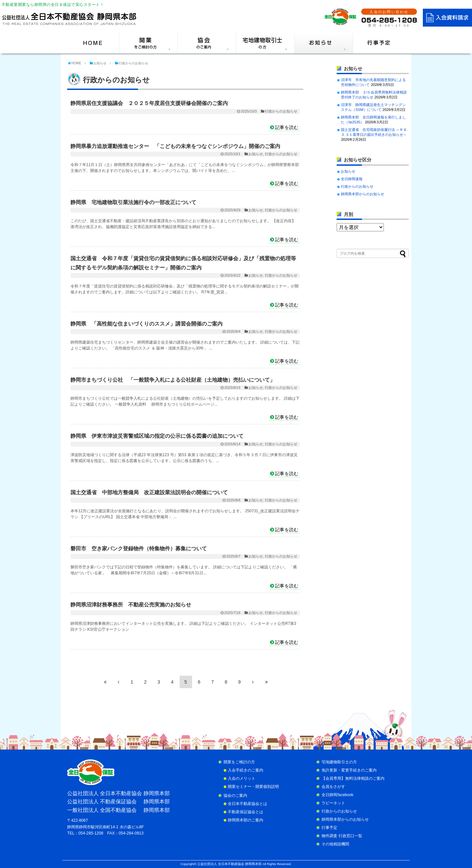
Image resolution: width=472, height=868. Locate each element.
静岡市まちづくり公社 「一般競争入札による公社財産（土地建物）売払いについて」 (173, 380)
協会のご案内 (235, 795)
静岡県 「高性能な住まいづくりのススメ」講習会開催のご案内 (147, 324)
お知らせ (256, 154)
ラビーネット (333, 803)
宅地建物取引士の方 (339, 762)
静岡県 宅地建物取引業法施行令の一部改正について (133, 202)
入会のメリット (242, 778)
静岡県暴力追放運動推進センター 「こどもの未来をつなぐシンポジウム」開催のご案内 (175, 146)
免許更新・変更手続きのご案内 (349, 770)
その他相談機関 (335, 844)
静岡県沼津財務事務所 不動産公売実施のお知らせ (131, 605)
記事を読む (287, 127)
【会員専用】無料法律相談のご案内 (353, 778)
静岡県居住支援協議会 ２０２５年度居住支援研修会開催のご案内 (149, 103)
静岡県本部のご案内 (246, 820)
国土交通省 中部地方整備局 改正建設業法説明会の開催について (149, 492)
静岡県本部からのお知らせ (363, 194)
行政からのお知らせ (281, 111)
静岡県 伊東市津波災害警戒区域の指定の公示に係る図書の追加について (157, 436)
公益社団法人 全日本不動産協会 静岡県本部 (229, 864)
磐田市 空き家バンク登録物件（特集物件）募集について (139, 549)
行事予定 (329, 828)
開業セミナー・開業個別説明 (253, 787)
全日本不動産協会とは (247, 804)
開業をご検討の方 (239, 762)
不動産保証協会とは (246, 812)
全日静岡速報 (352, 179)
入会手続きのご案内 (246, 770)
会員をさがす (333, 787)
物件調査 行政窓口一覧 (342, 836)
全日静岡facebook (337, 795)
